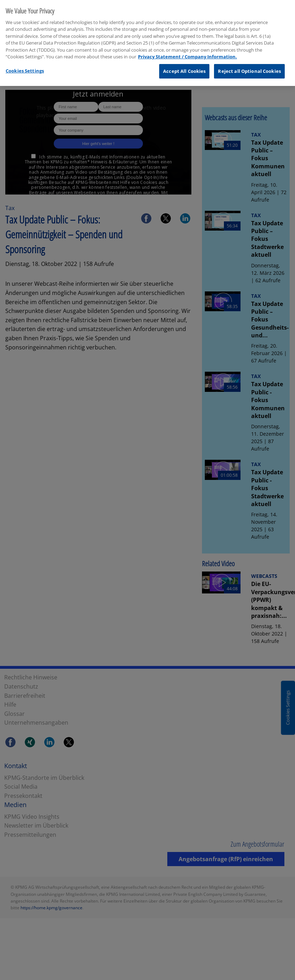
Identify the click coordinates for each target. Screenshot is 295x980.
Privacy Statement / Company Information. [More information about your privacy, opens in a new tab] (187, 54)
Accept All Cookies (184, 69)
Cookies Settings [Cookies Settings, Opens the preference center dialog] (25, 68)
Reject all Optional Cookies (249, 69)
